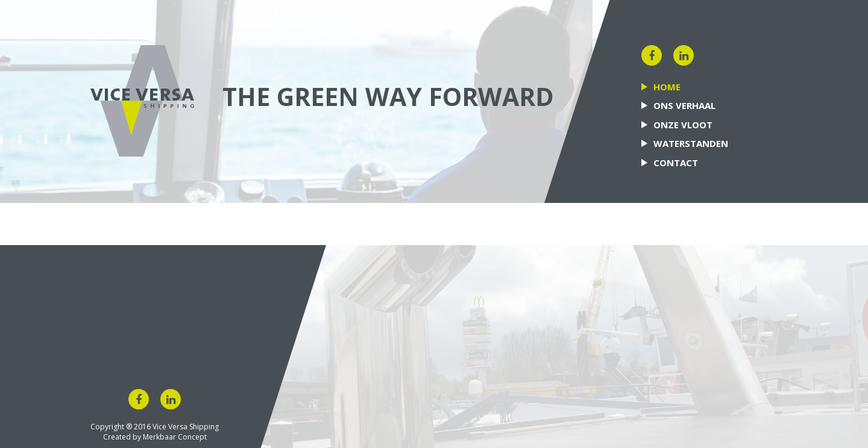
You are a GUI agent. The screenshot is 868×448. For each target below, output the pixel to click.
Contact (676, 163)
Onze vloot (683, 125)
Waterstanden (691, 143)
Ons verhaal (684, 105)
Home (667, 87)
